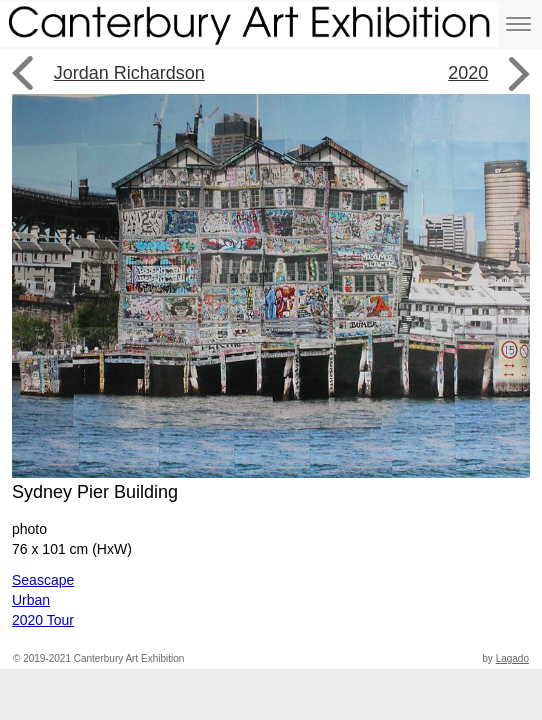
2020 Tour (43, 620)
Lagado (512, 658)
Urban (31, 600)
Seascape (43, 580)
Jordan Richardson (129, 73)
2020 (468, 73)
